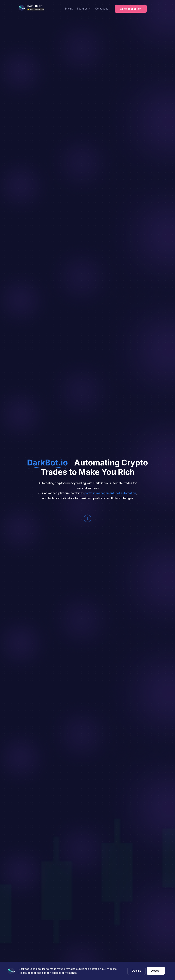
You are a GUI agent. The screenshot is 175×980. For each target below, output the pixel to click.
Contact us (101, 9)
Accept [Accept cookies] (156, 971)
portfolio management (99, 493)
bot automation (126, 493)
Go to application (130, 9)
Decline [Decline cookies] (136, 971)
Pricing (67, 9)
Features (83, 9)
